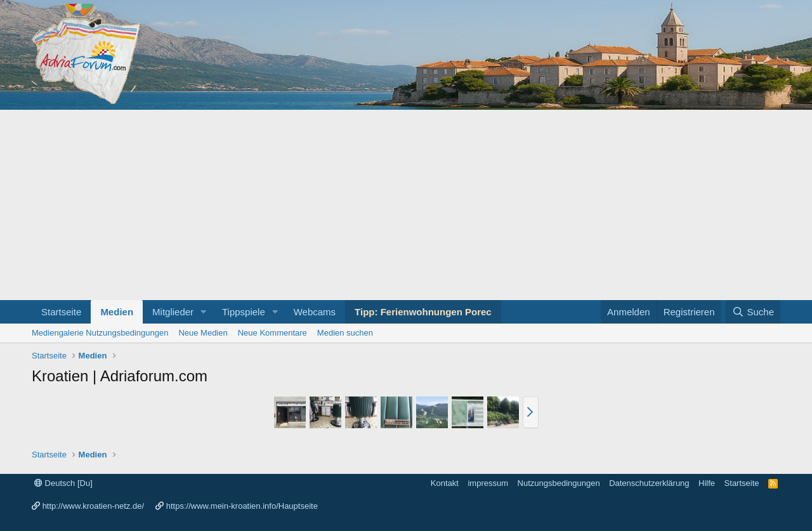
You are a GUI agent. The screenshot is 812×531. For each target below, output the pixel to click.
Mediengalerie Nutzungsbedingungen (100, 333)
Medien (117, 312)
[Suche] (753, 312)
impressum (488, 483)
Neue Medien (203, 333)
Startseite (61, 312)
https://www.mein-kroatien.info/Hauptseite (242, 506)
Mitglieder (173, 312)
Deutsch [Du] (63, 483)
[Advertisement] (406, 205)
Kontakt (445, 483)
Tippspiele (244, 312)
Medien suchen (345, 333)
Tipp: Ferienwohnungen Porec (423, 312)
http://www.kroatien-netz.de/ (93, 506)
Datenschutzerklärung (649, 483)
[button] (204, 312)
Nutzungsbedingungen (559, 483)
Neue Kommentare (272, 333)
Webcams (315, 312)
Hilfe (707, 483)
